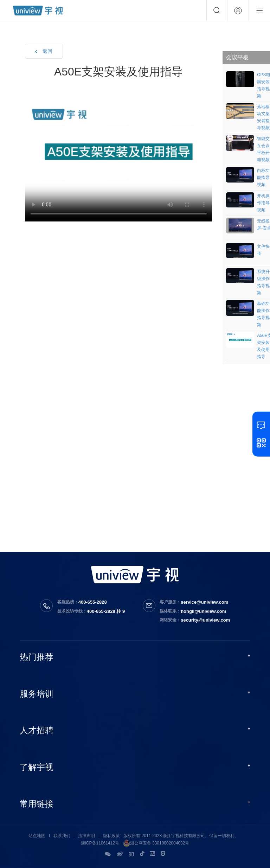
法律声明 (86, 836)
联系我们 (62, 836)
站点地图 (37, 836)
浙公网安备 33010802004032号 (156, 843)
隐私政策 (111, 836)
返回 (47, 51)
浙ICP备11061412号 (100, 843)
